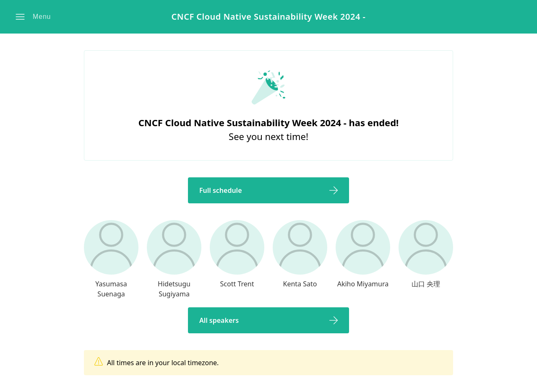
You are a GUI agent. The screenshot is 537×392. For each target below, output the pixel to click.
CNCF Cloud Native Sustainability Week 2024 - (268, 17)
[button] (34, 17)
